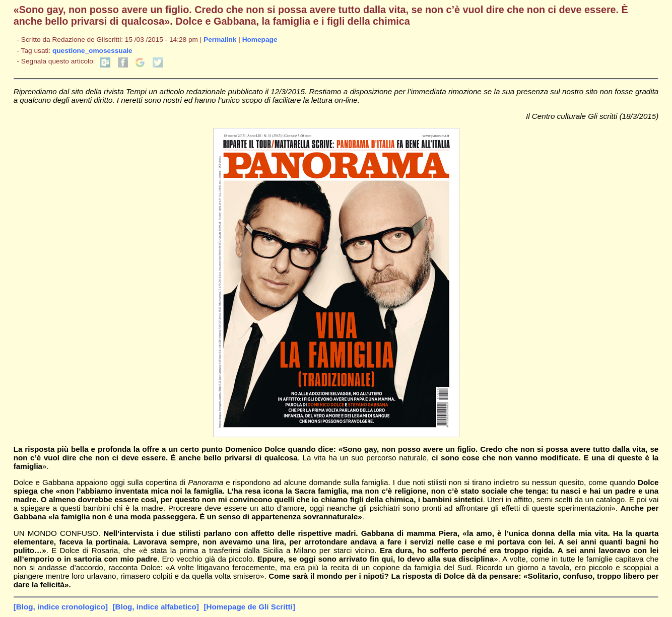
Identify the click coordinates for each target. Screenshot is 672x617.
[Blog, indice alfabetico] (156, 607)
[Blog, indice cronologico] (61, 607)
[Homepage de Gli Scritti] (249, 607)
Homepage (260, 40)
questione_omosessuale (92, 51)
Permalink (220, 40)
